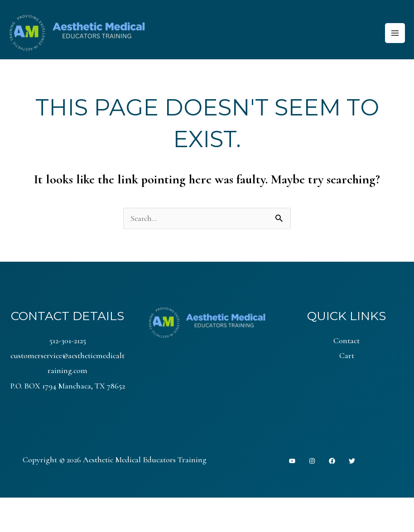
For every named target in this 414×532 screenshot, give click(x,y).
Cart (347, 356)
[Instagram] (312, 462)
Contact (347, 341)
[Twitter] (352, 462)
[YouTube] (292, 462)
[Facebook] (332, 462)
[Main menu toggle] (395, 33)
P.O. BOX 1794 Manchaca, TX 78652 (68, 387)
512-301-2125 (68, 341)
